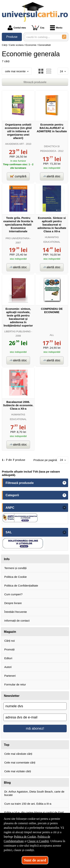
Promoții (9, 649)
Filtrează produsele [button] (20, 483)
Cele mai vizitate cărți (18, 771)
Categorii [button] (12, 495)
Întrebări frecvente (16, 612)
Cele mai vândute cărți (18, 754)
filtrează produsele (35, 82)
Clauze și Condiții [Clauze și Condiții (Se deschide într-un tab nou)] (38, 841)
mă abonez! (35, 728)
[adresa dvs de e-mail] (35, 717)
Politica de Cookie (15, 577)
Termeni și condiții (15, 568)
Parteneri (10, 676)
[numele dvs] (35, 706)
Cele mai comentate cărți (20, 762)
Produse (12, 37)
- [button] (64, 508)
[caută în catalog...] (42, 37)
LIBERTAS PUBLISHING (17, 331)
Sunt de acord (35, 860)
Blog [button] (7, 783)
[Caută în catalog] (64, 37)
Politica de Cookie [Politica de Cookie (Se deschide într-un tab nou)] (25, 837)
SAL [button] (9, 532)
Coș (38, 28)
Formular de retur (15, 684)
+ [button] (64, 483)
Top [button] (7, 745)
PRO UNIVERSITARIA (17, 238)
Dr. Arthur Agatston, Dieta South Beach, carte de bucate (34, 793)
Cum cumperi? (13, 594)
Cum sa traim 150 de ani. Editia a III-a (28, 804)
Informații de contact (17, 621)
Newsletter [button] (12, 696)
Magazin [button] (10, 632)
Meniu (56, 28)
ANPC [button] (10, 508)
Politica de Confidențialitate (21, 586)
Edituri (8, 658)
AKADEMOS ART (15, 144)
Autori (8, 667)
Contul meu (17, 28)
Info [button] (7, 559)
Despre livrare (13, 603)
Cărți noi (10, 641)
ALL (52, 335)
